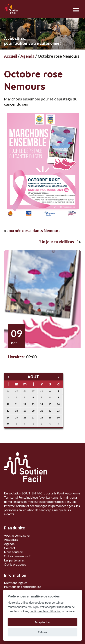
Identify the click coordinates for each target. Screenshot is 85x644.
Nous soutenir (14, 552)
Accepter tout (42, 622)
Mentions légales (16, 583)
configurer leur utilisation (45, 611)
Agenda (27, 56)
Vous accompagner (17, 535)
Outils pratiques (15, 564)
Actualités (11, 539)
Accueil (11, 56)
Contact (10, 548)
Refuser (42, 632)
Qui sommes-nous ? (17, 556)
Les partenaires (14, 560)
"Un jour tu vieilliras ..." (58, 242)
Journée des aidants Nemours (34, 231)
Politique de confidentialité (22, 587)
